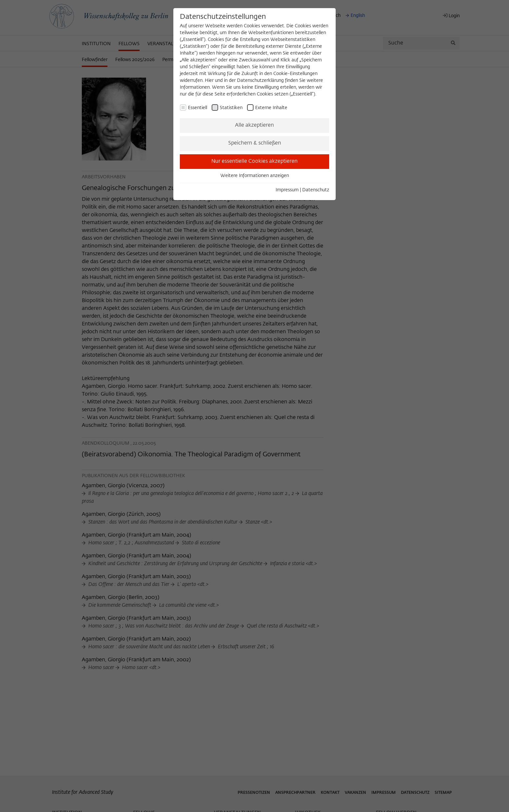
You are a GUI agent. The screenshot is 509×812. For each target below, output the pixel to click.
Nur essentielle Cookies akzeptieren (255, 161)
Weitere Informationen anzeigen (255, 176)
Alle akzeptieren (255, 125)
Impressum (287, 190)
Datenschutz (316, 190)
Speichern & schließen (255, 143)
